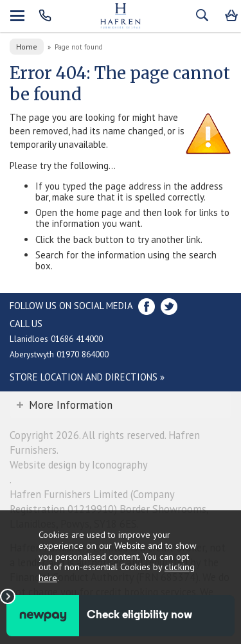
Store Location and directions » (87, 377)
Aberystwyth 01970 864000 (59, 354)
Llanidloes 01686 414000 (56, 339)
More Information (71, 405)
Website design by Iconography (79, 465)
